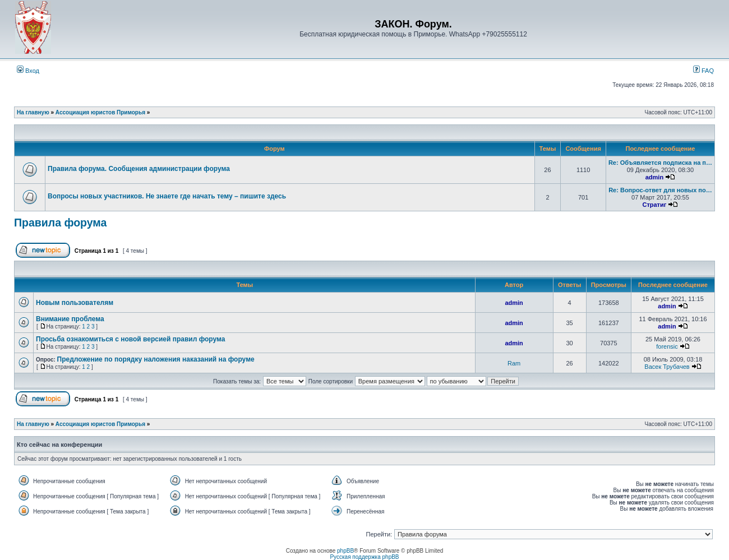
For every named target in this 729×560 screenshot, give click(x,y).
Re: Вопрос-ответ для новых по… (660, 190)
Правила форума (60, 223)
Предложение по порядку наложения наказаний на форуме (156, 359)
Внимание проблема (70, 319)
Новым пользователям (75, 303)
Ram (514, 363)
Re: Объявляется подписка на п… (660, 163)
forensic (667, 346)
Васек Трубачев (667, 367)
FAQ (703, 71)
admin (654, 177)
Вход (28, 71)
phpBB (345, 551)
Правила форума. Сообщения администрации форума (139, 169)
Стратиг (654, 205)
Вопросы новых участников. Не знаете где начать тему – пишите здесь (167, 196)
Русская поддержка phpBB (364, 557)
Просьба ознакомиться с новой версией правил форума (130, 339)
